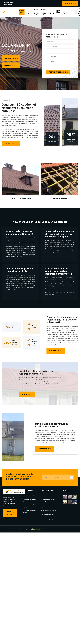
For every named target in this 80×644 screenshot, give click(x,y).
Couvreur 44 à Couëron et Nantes (22, 12)
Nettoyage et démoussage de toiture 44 (36, 12)
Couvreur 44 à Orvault (29, 496)
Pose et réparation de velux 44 (51, 12)
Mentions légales (25, 529)
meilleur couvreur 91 (8, 499)
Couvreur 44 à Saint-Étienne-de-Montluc (31, 506)
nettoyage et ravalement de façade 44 (44, 12)
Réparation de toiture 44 (65, 12)
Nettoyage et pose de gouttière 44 (58, 12)
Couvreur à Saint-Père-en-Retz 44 (31, 500)
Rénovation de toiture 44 (29, 12)
